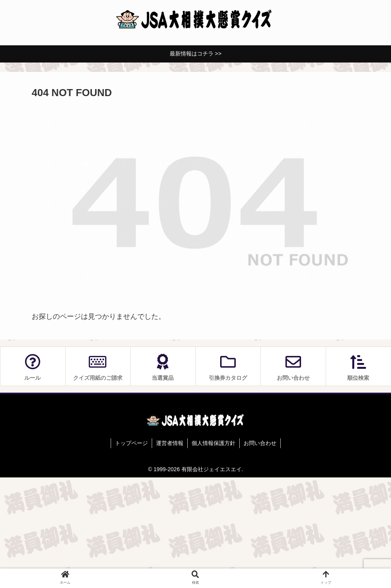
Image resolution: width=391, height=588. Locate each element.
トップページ (131, 443)
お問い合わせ (260, 443)
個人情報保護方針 (213, 443)
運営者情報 (170, 443)
